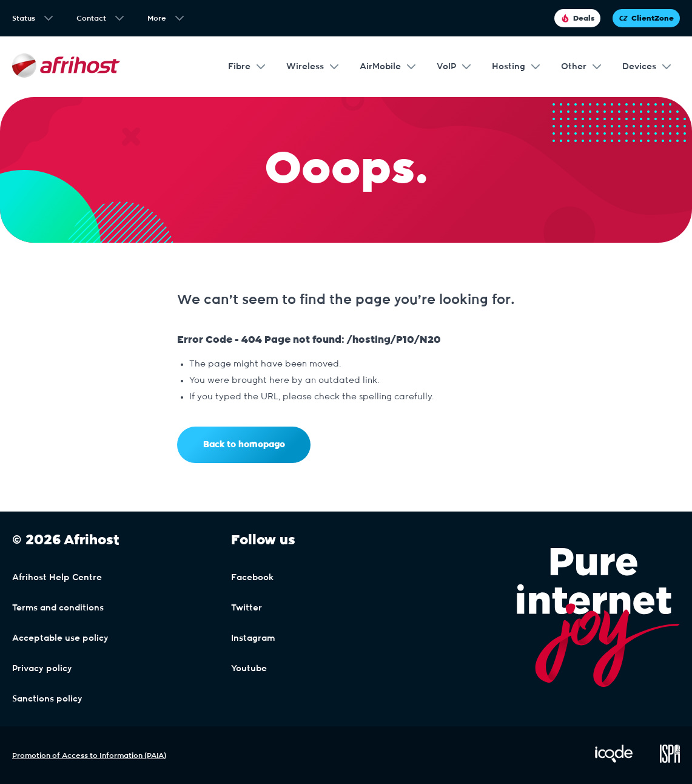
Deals (577, 18)
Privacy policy (42, 669)
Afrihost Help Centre (57, 578)
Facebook (252, 578)
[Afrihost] (66, 67)
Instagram (253, 638)
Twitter (247, 608)
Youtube (249, 669)
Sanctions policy (47, 699)
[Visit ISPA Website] (670, 760)
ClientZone (646, 18)
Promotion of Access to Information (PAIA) (89, 755)
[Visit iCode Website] (614, 760)
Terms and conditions (58, 608)
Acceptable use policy (60, 638)
